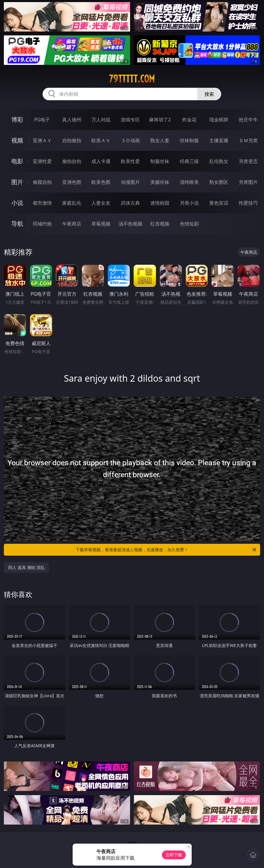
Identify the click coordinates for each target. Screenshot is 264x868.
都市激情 (42, 203)
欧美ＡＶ (101, 140)
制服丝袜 (160, 161)
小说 (17, 203)
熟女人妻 (160, 140)
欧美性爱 (130, 161)
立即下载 (174, 855)
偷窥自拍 (42, 182)
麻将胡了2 (160, 120)
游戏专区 (130, 120)
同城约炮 (42, 224)
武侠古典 (130, 203)
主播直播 (219, 140)
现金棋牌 (219, 120)
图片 (17, 182)
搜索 (209, 94)
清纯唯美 (189, 182)
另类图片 (248, 182)
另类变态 (248, 161)
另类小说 (189, 203)
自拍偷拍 (72, 140)
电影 (17, 161)
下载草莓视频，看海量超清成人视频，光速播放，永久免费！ (166, 550)
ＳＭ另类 (248, 140)
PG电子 (42, 120)
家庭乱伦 (72, 203)
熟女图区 (219, 182)
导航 (17, 224)
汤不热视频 (130, 224)
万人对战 (101, 120)
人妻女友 (101, 203)
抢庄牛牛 (248, 120)
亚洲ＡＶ (42, 140)
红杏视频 (160, 224)
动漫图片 (130, 182)
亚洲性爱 (42, 161)
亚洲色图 (72, 182)
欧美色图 (101, 182)
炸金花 (189, 120)
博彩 (17, 119)
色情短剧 (189, 224)
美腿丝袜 (160, 182)
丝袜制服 (189, 140)
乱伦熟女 (219, 161)
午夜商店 (72, 224)
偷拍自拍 (72, 161)
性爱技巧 (248, 203)
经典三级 (189, 161)
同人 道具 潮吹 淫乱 (26, 567)
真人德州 (72, 120)
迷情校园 (160, 203)
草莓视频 (101, 224)
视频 (17, 140)
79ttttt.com (132, 79)
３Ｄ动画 (130, 140)
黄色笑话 (219, 203)
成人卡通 (101, 161)
